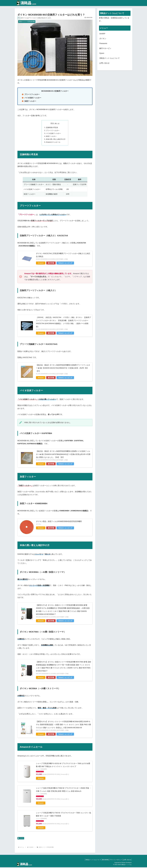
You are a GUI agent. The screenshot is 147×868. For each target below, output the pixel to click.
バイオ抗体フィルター (53, 134)
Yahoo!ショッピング (65, 264)
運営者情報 (102, 860)
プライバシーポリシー (114, 860)
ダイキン (103, 39)
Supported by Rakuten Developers (123, 863)
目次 (52, 123)
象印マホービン (105, 48)
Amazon (41, 264)
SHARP (102, 34)
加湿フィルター (51, 137)
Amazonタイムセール (53, 143)
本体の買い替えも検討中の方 (56, 140)
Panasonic (103, 43)
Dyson (102, 53)
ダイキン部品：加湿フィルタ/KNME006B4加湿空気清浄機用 (59, 522)
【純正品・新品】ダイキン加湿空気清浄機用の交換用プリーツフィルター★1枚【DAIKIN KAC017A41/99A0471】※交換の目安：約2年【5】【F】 (63, 369)
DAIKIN (21, 839)
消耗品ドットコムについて (109, 58)
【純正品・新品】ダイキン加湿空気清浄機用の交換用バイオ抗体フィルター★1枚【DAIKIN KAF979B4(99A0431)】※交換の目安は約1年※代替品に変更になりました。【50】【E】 (63, 455)
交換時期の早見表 (52, 128)
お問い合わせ (104, 63)
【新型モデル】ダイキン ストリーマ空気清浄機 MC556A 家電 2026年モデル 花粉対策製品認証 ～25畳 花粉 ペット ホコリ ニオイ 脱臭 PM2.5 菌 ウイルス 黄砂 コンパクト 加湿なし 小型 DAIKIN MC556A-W (63, 725)
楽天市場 (51, 264)
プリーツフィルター (53, 131)
